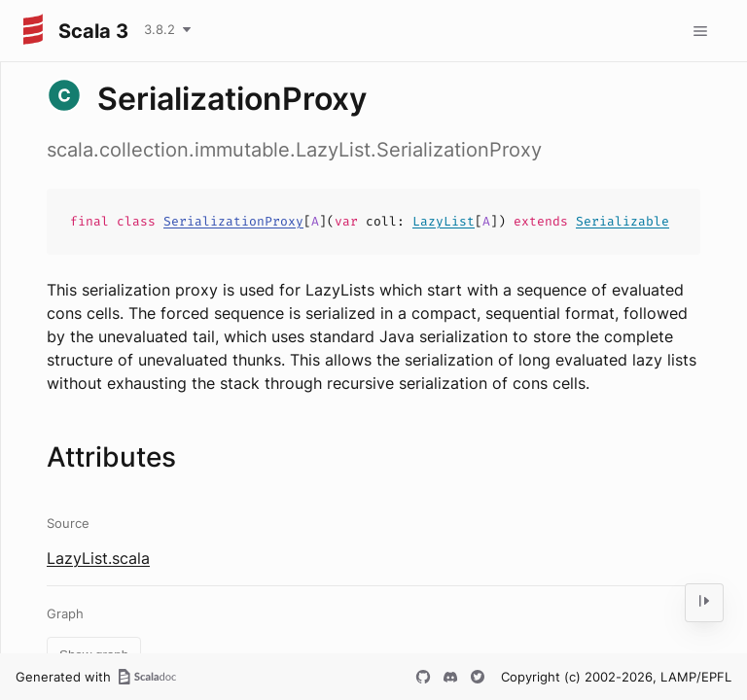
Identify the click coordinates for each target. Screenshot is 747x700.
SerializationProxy (233, 221)
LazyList (444, 221)
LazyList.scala (98, 558)
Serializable (622, 221)
